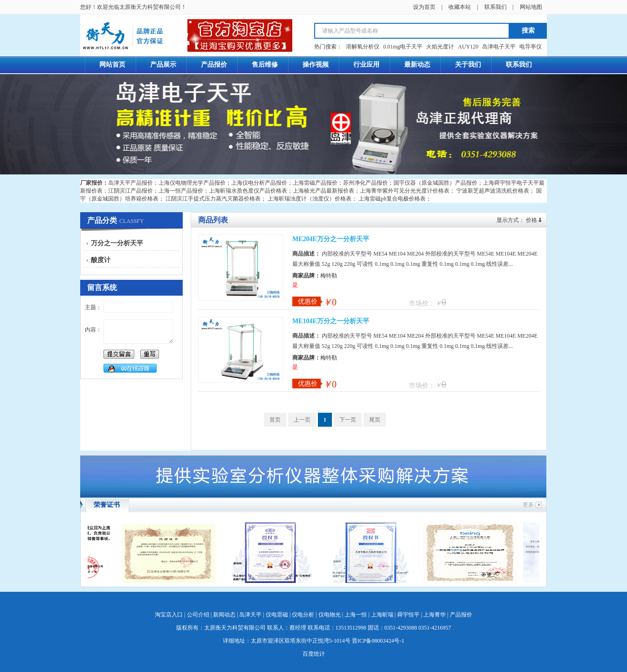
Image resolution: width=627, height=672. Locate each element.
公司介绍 (198, 615)
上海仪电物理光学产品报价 (192, 183)
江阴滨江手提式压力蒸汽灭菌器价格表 (213, 199)
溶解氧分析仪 (363, 47)
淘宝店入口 (169, 615)
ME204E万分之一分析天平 (331, 239)
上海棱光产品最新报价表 (324, 191)
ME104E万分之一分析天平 (331, 321)
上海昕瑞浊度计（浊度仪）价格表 (310, 199)
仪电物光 (330, 615)
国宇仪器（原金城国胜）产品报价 (435, 183)
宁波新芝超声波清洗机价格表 (493, 191)
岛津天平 (250, 615)
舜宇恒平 (408, 615)
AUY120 (468, 47)
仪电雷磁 (277, 615)
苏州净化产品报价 (365, 183)
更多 (528, 505)
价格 (531, 220)
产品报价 (461, 615)
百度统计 (314, 654)
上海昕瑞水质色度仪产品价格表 (248, 191)
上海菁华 (434, 615)
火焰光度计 (440, 47)
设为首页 (424, 7)
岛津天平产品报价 (131, 183)
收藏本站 (460, 7)
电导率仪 (531, 47)
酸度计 (101, 260)
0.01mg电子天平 (403, 47)
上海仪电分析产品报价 (259, 183)
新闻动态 (224, 615)
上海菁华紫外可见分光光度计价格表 (405, 191)
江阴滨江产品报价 (131, 191)
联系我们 (496, 7)
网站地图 (531, 7)
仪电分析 (303, 615)
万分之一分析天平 (117, 243)
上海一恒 (356, 615)
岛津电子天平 (499, 47)
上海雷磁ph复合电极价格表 (392, 199)
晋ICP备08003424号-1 (378, 641)
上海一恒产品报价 (181, 191)
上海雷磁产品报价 (315, 183)
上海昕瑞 (382, 615)
